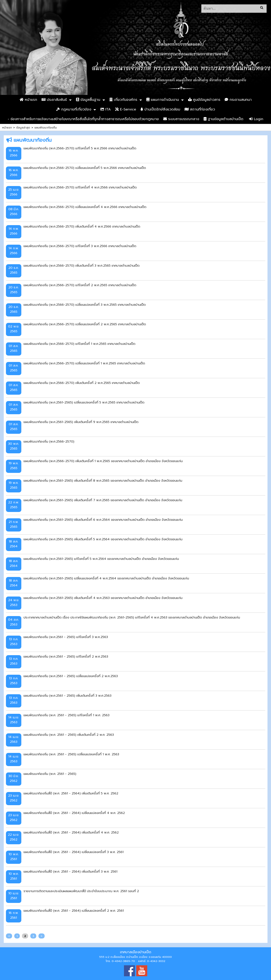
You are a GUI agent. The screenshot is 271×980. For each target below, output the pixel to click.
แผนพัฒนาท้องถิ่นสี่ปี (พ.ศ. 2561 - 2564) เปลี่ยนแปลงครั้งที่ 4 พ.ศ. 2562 (74, 813)
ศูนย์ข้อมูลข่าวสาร (204, 100)
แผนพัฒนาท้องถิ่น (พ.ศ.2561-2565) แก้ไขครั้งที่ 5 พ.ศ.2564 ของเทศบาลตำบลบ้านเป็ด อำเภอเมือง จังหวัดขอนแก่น (101, 559)
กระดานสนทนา (238, 100)
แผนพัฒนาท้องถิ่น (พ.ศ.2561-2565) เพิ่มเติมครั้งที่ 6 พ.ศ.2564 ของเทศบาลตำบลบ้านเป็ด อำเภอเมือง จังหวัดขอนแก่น (103, 520)
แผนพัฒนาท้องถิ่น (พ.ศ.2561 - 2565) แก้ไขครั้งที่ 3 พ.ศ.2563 (66, 637)
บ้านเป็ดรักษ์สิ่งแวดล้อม (160, 109)
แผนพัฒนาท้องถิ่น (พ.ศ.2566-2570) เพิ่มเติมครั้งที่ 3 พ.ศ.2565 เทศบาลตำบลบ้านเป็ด (82, 266)
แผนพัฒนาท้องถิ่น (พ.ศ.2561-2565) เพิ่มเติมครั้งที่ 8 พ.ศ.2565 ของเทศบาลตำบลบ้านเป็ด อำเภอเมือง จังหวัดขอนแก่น (103, 481)
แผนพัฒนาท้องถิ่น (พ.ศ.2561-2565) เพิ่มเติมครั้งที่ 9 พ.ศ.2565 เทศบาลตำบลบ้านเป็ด (81, 422)
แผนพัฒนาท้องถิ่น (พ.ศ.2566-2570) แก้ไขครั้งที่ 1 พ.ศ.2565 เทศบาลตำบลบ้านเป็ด (79, 344)
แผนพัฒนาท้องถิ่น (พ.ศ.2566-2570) (49, 441)
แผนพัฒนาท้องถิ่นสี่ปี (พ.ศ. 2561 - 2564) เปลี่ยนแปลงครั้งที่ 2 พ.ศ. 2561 (74, 911)
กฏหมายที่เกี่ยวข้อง (74, 109)
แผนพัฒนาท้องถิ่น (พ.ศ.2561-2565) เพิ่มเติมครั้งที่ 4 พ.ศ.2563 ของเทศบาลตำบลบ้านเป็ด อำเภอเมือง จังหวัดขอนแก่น (103, 598)
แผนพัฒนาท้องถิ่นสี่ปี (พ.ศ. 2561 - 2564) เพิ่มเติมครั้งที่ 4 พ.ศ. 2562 (71, 832)
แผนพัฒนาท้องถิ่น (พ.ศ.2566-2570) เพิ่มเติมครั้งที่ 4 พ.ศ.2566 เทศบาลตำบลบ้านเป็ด (82, 226)
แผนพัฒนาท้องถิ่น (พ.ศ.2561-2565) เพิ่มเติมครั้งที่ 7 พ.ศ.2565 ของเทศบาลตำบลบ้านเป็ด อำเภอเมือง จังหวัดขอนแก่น (103, 500)
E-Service (126, 109)
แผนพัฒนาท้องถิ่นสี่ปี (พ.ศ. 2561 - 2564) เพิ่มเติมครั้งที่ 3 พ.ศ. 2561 (70, 872)
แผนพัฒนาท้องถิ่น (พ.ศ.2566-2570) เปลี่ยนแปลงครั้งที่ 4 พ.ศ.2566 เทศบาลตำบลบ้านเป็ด (85, 207)
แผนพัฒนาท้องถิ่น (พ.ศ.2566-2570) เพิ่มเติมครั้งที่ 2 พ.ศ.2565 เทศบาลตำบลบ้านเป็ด (82, 383)
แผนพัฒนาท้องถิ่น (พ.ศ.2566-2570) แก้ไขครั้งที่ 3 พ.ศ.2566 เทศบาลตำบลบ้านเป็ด (80, 246)
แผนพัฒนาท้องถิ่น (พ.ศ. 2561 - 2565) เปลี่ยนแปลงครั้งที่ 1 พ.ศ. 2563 (71, 754)
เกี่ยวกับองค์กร (123, 100)
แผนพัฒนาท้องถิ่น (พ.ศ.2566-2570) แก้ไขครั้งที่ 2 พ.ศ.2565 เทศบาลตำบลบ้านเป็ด (80, 285)
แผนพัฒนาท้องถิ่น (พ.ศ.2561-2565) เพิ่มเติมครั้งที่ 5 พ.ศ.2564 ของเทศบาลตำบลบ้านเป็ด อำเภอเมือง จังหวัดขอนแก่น (103, 539)
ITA (106, 109)
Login (256, 119)
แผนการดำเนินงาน (163, 100)
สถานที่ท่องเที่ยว (200, 109)
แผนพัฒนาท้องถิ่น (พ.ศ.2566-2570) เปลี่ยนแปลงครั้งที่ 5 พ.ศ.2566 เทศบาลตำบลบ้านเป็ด (85, 168)
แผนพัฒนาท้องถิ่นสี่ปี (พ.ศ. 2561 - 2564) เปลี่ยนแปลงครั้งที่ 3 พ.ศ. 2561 (74, 852)
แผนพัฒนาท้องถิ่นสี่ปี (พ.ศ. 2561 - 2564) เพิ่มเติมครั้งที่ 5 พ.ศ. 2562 (71, 793)
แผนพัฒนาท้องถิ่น (46, 127)
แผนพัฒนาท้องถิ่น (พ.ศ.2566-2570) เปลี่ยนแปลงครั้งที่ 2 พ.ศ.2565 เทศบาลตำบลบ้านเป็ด (85, 324)
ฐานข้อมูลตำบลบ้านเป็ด (223, 119)
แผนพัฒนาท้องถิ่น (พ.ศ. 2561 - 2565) (50, 774)
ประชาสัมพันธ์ (54, 100)
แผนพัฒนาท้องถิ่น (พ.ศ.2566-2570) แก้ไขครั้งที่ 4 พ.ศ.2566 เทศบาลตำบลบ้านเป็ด (80, 187)
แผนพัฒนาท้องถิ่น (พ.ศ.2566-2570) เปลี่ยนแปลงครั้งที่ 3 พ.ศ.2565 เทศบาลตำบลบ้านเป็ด (85, 305)
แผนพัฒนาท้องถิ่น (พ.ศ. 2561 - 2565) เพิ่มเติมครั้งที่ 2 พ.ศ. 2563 (69, 735)
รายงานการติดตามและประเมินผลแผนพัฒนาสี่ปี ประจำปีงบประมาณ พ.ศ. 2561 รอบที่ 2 (81, 891)
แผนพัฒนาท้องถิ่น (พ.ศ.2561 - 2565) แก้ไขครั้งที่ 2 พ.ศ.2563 (66, 656)
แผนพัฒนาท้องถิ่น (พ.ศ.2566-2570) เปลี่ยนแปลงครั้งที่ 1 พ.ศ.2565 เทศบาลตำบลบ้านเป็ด (84, 363)
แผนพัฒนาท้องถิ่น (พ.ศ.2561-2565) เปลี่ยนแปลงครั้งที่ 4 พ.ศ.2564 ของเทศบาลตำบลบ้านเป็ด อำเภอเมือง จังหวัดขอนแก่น (106, 578)
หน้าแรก (28, 100)
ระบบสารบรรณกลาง (181, 119)
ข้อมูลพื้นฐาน (88, 100)
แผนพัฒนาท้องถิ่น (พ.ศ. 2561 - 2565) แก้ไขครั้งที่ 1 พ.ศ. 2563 (66, 715)
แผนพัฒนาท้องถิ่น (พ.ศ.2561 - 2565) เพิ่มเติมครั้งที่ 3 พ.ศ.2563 (67, 696)
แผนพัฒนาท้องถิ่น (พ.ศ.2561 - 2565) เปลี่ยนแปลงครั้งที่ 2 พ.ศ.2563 (71, 676)
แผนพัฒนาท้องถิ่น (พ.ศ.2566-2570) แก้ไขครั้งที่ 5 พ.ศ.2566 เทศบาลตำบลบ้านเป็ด (80, 148)
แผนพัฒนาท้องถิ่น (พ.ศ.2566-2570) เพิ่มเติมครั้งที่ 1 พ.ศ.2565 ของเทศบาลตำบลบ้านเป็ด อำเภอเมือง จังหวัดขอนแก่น (103, 461)
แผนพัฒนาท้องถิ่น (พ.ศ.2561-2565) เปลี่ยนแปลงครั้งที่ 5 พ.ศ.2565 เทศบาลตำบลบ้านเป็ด (84, 402)
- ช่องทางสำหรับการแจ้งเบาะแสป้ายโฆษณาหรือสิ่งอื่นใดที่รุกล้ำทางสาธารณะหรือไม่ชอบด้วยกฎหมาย (83, 119)
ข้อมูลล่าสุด (23, 127)
